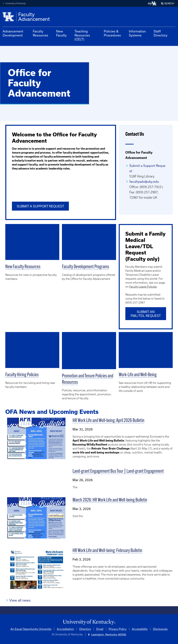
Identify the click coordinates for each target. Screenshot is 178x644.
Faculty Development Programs (86, 267)
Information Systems (137, 33)
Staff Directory (161, 33)
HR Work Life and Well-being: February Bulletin (107, 551)
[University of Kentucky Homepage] (89, 622)
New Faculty (61, 33)
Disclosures (160, 629)
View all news (20, 600)
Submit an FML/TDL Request (146, 314)
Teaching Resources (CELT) (82, 35)
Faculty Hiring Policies (22, 375)
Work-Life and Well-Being (138, 375)
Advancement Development (13, 33)
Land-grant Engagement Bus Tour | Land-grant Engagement (118, 471)
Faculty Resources (40, 33)
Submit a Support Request (40, 206)
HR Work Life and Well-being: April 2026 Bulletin (108, 421)
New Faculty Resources (23, 267)
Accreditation (65, 629)
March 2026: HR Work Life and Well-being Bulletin (110, 500)
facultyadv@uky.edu (144, 182)
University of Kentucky (15, 3)
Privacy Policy (118, 629)
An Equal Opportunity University (31, 629)
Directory (85, 629)
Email (100, 629)
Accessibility (140, 629)
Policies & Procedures (112, 33)
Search (169, 3)
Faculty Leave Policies (143, 287)
